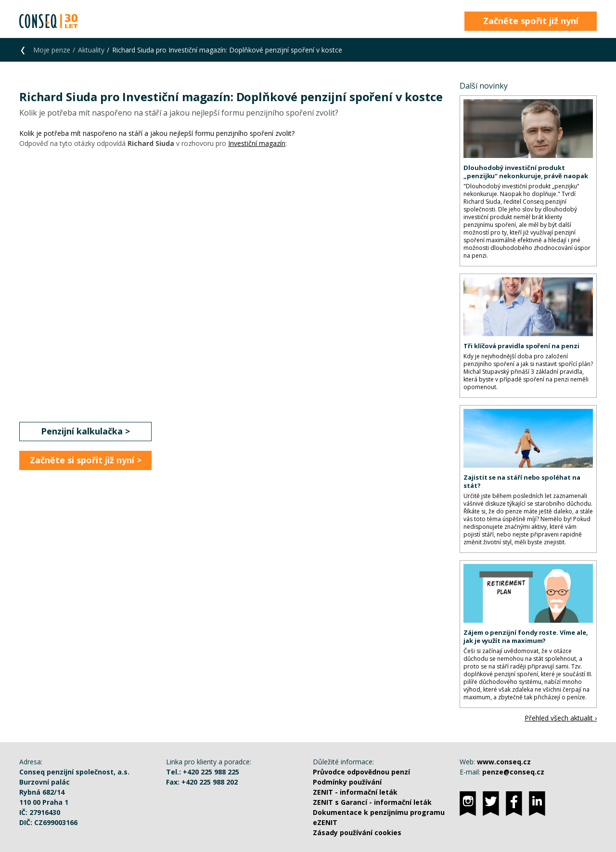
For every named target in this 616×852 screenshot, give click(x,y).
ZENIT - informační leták (355, 792)
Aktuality (91, 50)
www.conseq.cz (504, 762)
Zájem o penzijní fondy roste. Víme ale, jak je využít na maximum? (526, 636)
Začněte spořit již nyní (531, 21)
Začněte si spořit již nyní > (86, 460)
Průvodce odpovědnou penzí (361, 772)
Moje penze (52, 50)
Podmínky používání (347, 782)
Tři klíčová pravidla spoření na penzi (521, 346)
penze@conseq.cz (513, 772)
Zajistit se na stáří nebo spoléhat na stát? (522, 481)
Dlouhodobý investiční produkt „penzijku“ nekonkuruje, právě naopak (526, 172)
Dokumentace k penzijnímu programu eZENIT (379, 817)
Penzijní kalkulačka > (85, 431)
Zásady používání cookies (357, 832)
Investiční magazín (257, 143)
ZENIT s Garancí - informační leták (372, 802)
